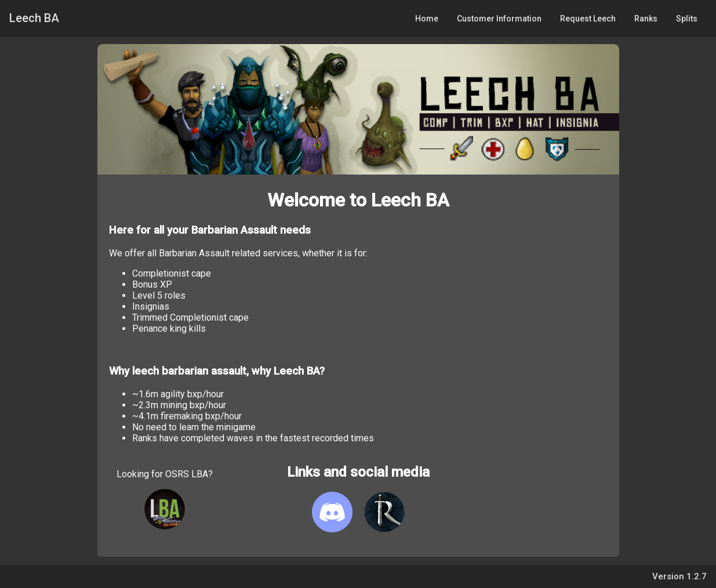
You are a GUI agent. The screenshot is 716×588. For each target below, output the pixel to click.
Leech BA (34, 18)
